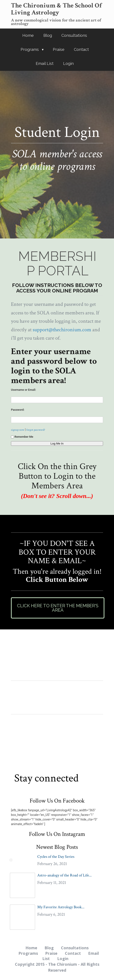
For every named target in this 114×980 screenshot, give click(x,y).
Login (68, 64)
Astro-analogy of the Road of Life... (64, 875)
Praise (59, 49)
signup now (18, 430)
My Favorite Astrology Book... (61, 907)
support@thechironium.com (62, 330)
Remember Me (22, 437)
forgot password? (36, 430)
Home (28, 35)
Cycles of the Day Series (56, 857)
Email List (45, 64)
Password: (18, 410)
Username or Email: (23, 390)
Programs (30, 49)
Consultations (74, 35)
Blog (48, 35)
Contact (81, 49)
